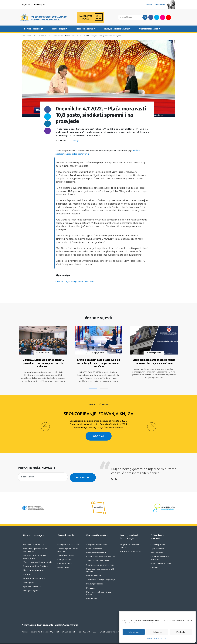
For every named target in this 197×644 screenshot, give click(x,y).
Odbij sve (157, 632)
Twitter (157, 17)
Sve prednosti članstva (97, 537)
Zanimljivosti (29, 575)
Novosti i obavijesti (33, 29)
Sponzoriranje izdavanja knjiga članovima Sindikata (99, 425)
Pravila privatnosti (160, 638)
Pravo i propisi (59, 29)
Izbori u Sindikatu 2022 (161, 556)
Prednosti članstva (85, 29)
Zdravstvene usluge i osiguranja (101, 573)
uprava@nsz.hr (113, 625)
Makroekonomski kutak (130, 544)
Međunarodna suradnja (34, 563)
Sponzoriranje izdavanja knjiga (98, 412)
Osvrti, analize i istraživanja (116, 29)
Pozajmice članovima (96, 545)
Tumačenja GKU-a (66, 548)
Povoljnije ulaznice (95, 577)
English (174, 17)
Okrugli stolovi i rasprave (34, 571)
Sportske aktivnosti (32, 579)
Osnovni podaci (158, 537)
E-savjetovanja (64, 552)
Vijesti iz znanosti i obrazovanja (38, 555)
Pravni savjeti (63, 560)
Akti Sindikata (157, 545)
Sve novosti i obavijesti (33, 537)
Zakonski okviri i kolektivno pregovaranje (35, 550)
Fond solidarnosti (94, 542)
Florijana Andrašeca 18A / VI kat (44, 625)
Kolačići (149, 638)
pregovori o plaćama (74, 281)
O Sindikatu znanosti (149, 29)
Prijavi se (26, 5)
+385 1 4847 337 (89, 625)
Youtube (169, 17)
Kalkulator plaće (65, 556)
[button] (93, 387)
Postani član (39, 5)
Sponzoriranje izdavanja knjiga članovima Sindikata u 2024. (98, 422)
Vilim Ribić (89, 281)
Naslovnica (26, 36)
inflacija (59, 281)
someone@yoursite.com (48, 131)
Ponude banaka (94, 569)
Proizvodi (91, 581)
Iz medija (42, 36)
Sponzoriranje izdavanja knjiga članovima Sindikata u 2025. (98, 419)
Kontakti (154, 560)
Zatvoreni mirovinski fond (98, 554)
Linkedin (48, 124)
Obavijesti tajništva (32, 583)
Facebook (151, 17)
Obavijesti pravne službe (68, 537)
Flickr (163, 17)
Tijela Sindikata (157, 542)
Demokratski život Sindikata (36, 559)
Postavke (181, 632)
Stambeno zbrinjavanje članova (101, 550)
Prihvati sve (134, 632)
